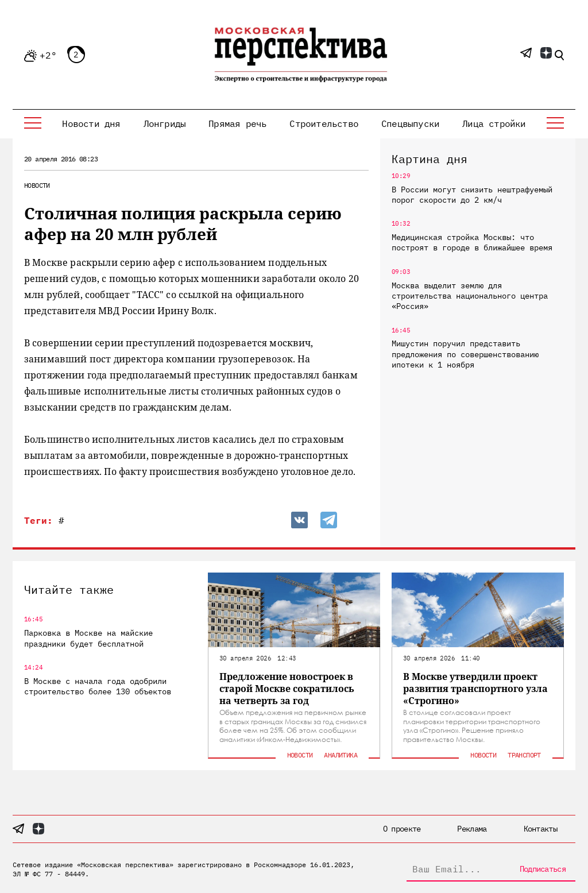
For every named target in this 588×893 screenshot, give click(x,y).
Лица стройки (494, 123)
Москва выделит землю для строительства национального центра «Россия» (470, 296)
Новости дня (91, 123)
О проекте (402, 829)
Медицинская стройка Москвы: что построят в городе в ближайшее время (472, 242)
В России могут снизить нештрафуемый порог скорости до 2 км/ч (472, 195)
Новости (37, 185)
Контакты (540, 829)
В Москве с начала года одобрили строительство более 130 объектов (98, 686)
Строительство (324, 123)
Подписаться (543, 869)
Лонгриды (165, 123)
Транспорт (524, 755)
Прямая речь (237, 123)
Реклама (472, 829)
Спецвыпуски (410, 123)
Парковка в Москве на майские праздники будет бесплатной (88, 638)
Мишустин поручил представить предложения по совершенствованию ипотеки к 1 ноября (465, 354)
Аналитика (341, 755)
